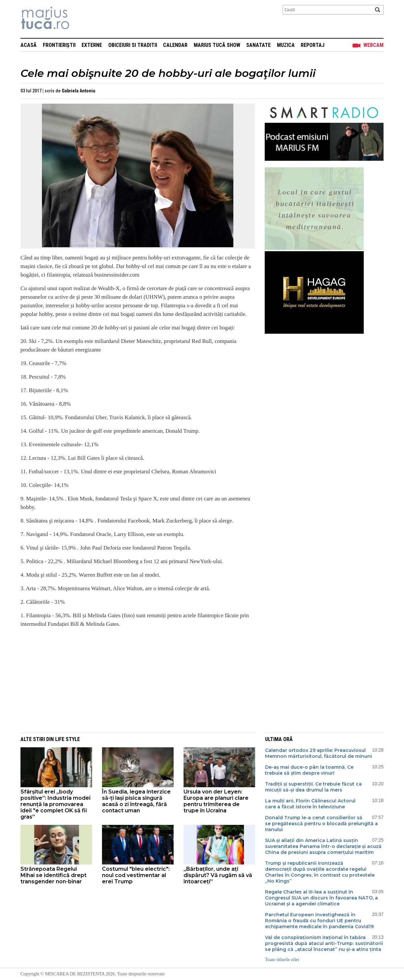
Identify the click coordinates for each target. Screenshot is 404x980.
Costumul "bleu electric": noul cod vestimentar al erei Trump (136, 875)
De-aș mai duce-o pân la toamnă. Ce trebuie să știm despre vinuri (309, 770)
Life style (67, 739)
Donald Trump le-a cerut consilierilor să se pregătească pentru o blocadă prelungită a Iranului (321, 824)
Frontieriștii (59, 45)
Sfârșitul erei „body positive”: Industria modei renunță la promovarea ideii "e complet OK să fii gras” (55, 804)
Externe (92, 45)
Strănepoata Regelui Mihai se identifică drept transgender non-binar (53, 875)
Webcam (373, 45)
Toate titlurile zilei (282, 960)
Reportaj (313, 45)
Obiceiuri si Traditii (133, 45)
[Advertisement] (133, 680)
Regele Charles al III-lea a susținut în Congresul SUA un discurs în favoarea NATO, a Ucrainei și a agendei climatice (321, 898)
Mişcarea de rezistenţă (81, 19)
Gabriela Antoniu (79, 91)
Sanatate (258, 45)
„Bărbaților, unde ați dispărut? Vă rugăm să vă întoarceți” (218, 875)
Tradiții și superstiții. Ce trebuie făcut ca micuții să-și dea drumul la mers (313, 787)
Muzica (286, 45)
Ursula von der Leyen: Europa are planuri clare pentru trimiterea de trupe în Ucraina (216, 801)
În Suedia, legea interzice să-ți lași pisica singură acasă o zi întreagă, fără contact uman (136, 801)
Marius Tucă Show (217, 45)
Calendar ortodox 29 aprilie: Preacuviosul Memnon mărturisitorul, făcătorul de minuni (319, 753)
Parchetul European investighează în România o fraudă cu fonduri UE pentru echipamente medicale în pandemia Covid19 (319, 921)
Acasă (29, 45)
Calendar (175, 45)
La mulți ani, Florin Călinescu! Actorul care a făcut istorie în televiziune (310, 804)
